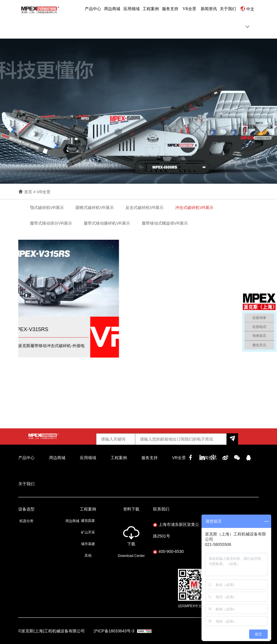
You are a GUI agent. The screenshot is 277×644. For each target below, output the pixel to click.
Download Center (131, 556)
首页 (28, 192)
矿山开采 (88, 532)
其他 (88, 555)
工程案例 (151, 9)
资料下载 (131, 509)
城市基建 (88, 544)
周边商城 (112, 9)
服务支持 (170, 9)
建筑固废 (88, 521)
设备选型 (26, 509)
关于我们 (228, 9)
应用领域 (132, 9)
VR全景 (189, 9)
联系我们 (161, 509)
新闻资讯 (209, 9)
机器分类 (26, 521)
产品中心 (93, 9)
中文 (250, 9)
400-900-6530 (168, 551)
